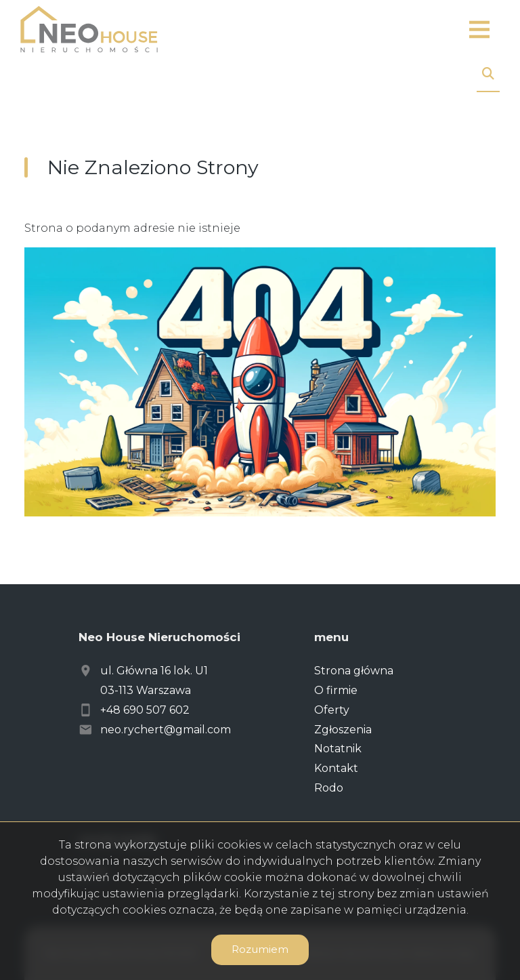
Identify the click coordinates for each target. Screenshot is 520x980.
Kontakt (336, 768)
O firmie (336, 690)
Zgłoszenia (343, 730)
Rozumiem (260, 949)
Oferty (332, 710)
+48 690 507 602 (145, 710)
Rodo (329, 788)
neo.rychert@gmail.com (166, 730)
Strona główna (354, 671)
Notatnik (338, 749)
